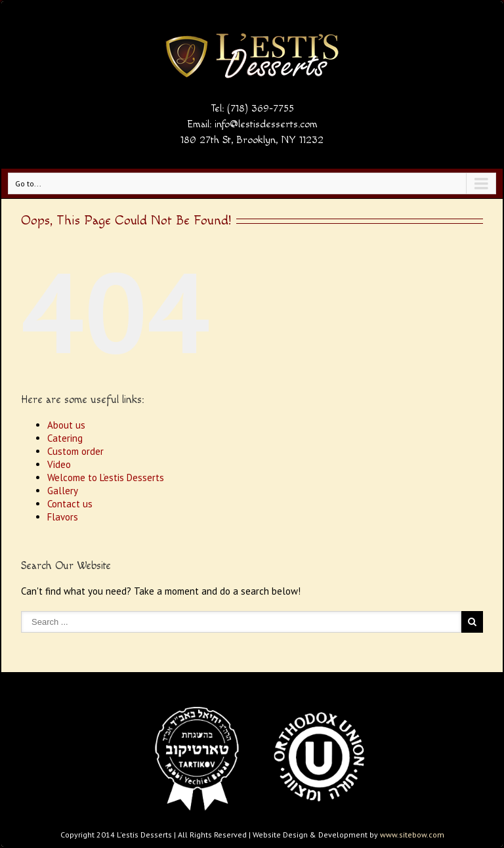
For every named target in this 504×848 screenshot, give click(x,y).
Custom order (75, 451)
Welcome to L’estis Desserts (106, 477)
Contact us (70, 504)
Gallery (63, 491)
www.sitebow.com (412, 835)
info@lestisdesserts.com (266, 124)
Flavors (63, 517)
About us (66, 425)
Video (59, 464)
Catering (65, 438)
